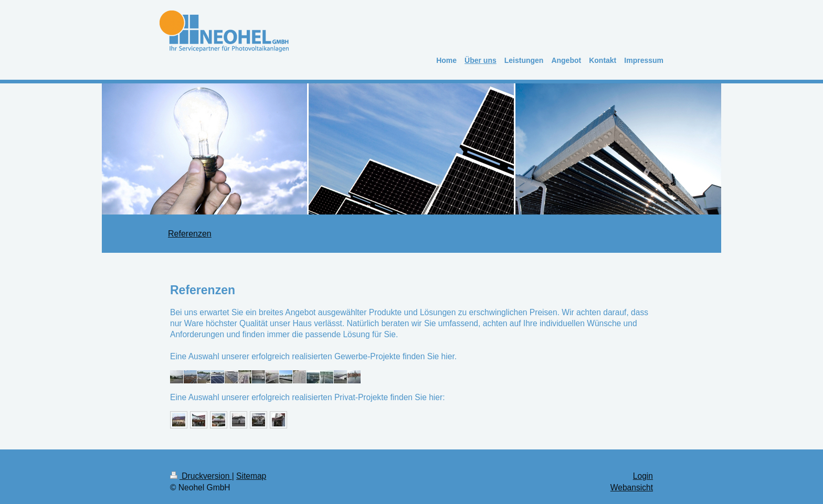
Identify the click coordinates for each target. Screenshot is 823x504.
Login (643, 476)
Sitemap (251, 476)
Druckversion (201, 476)
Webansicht (632, 487)
